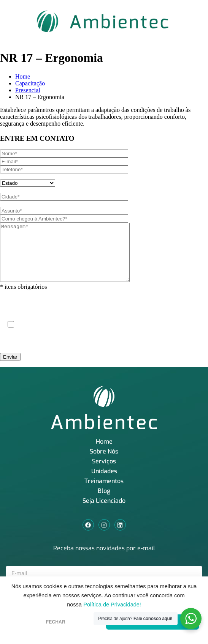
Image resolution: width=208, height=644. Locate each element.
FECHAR (56, 622)
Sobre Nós (104, 463)
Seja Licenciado (104, 512)
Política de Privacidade (153, 344)
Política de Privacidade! (112, 605)
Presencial (28, 90)
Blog (104, 502)
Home (23, 76)
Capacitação (30, 83)
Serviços (104, 473)
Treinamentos (104, 492)
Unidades (104, 483)
